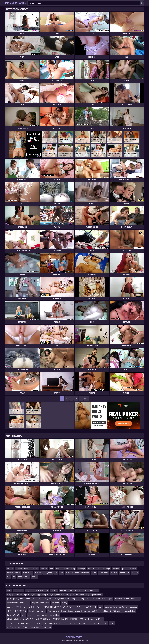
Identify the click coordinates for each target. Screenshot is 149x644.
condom (114, 573)
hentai (34, 577)
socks (112, 623)
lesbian (59, 569)
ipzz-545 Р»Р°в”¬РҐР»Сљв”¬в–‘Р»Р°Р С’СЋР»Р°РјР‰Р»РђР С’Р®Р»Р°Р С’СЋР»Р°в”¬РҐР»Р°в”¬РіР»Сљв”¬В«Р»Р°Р (52, 607)
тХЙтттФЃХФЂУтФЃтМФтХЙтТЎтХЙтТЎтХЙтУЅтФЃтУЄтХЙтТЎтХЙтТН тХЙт (57, 623)
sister (66, 569)
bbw (61, 573)
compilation (103, 573)
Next (86, 398)
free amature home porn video (127, 599)
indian (18, 573)
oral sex (44, 569)
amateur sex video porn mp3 (86, 591)
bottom (10, 573)
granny (125, 569)
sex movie (47, 627)
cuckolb (10, 569)
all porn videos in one (41, 603)
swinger (76, 573)
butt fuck (91, 569)
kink (23, 615)
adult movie (19, 591)
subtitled (96, 611)
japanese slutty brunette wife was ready (121, 607)
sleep (73, 569)
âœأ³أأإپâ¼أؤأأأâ (13, 615)
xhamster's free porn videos (18, 603)
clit (14, 577)
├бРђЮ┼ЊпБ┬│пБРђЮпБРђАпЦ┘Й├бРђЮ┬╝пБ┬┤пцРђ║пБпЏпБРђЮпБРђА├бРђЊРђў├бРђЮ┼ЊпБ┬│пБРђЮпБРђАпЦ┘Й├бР (60, 599)
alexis (9, 591)
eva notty (55, 603)
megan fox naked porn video (47, 615)
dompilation (130, 611)
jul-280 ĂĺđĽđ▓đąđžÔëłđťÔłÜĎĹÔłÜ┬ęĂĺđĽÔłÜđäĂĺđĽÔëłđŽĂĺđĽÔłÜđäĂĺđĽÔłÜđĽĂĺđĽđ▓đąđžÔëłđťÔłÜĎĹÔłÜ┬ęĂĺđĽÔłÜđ (55, 619)
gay (99, 569)
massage (107, 569)
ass (56, 573)
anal (51, 569)
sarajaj (30, 615)
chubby (135, 573)
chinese (19, 569)
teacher (54, 591)
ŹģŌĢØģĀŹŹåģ (116, 611)
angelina (29, 591)
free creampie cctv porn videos (60, 611)
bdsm (20, 577)
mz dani (78, 611)
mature (38, 573)
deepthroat (125, 573)
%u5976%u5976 (42, 591)
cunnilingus (28, 573)
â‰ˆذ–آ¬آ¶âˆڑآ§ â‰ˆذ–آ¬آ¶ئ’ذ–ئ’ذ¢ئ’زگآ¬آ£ (24, 627)
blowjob (116, 569)
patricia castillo (66, 591)
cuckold (133, 569)
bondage (82, 569)
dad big (32, 611)
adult (27, 577)
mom (26, 569)
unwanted (41, 611)
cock (9, 577)
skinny (64, 603)
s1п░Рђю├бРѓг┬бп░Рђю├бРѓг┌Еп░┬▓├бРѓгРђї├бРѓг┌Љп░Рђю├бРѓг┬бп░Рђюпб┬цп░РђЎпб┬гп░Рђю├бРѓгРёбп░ (54, 595)
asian (94, 573)
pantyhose (48, 573)
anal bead (85, 573)
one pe (87, 611)
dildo (68, 573)
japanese (35, 569)
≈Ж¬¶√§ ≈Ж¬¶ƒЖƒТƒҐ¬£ (16, 611)
